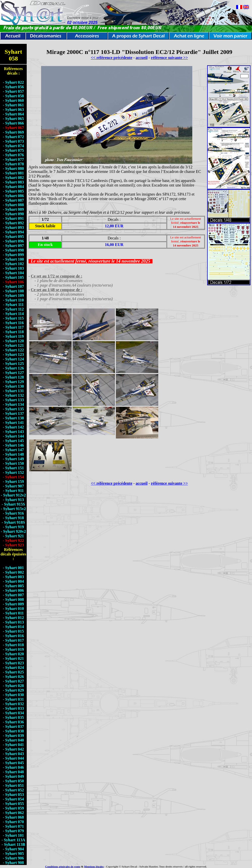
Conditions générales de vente (63, 866)
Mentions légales (94, 866)
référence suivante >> (169, 58)
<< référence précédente (112, 58)
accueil (141, 58)
